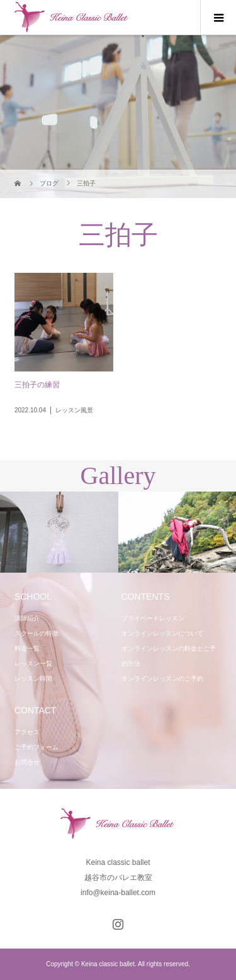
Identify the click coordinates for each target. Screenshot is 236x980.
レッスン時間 (33, 679)
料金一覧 (27, 648)
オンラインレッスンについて (162, 633)
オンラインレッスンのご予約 (162, 679)
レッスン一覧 (33, 663)
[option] (59, 532)
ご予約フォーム (37, 747)
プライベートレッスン (153, 618)
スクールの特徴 (37, 633)
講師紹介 (27, 618)
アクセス (27, 732)
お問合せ (27, 762)
